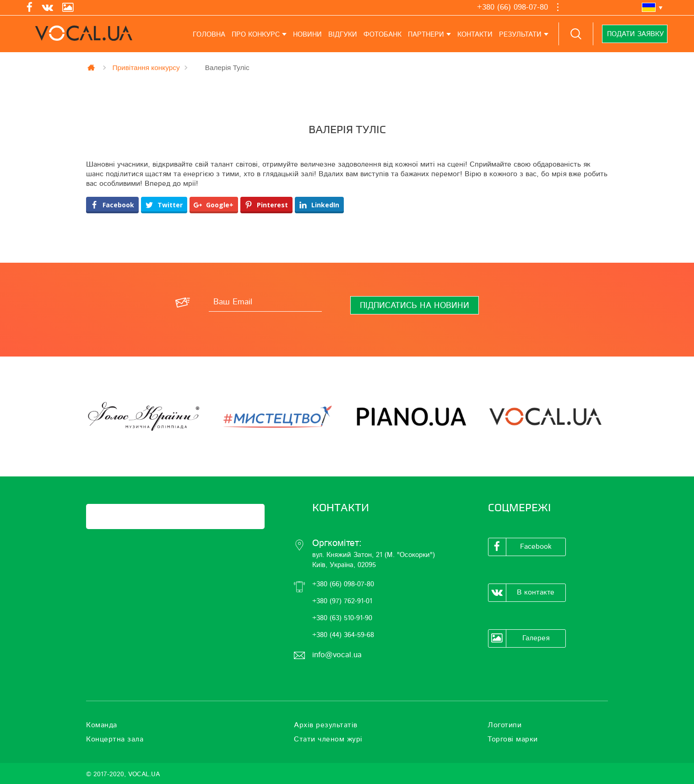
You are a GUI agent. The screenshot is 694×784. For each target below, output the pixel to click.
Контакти (475, 35)
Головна (209, 35)
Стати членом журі (328, 739)
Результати (520, 35)
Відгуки (343, 35)
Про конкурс (256, 35)
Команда (102, 725)
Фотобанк (382, 35)
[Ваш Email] (265, 303)
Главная (92, 67)
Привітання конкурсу (146, 67)
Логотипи (504, 725)
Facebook (520, 547)
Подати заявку (635, 34)
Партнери (426, 35)
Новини (307, 35)
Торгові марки (513, 739)
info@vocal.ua (337, 655)
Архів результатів (326, 725)
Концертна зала (115, 739)
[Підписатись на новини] (415, 305)
